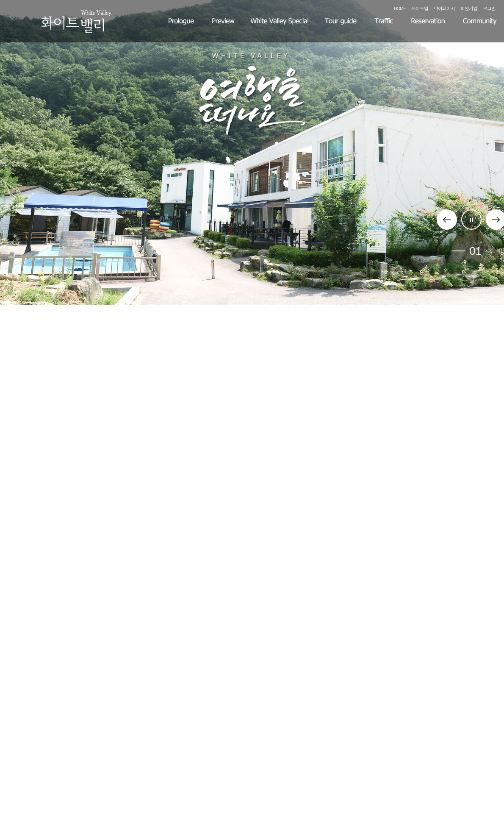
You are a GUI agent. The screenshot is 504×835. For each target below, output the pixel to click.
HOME (400, 8)
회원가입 (469, 8)
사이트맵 (420, 8)
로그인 (489, 8)
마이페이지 (444, 8)
